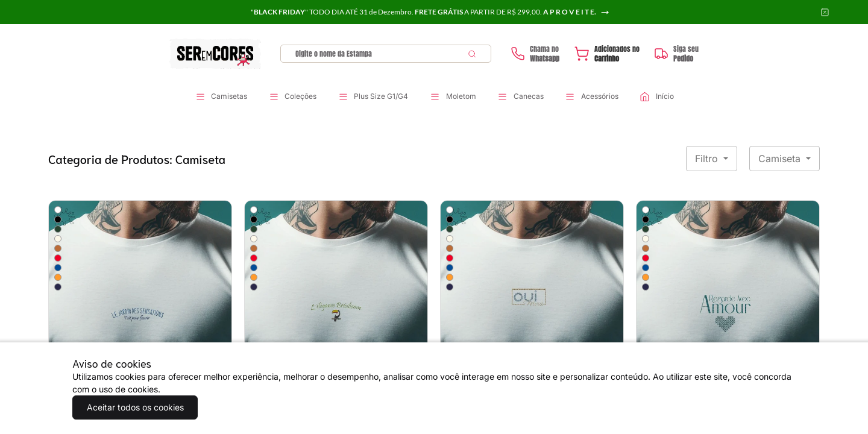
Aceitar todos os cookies (133, 407)
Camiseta (781, 159)
